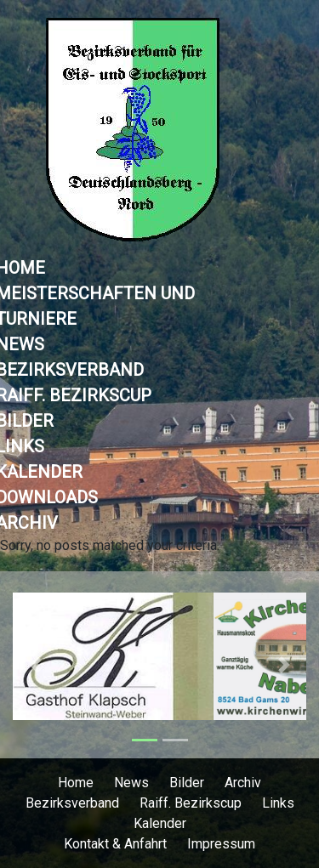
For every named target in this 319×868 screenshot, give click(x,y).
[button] (35, 665)
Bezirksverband (72, 803)
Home (76, 783)
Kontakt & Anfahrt (115, 844)
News (131, 783)
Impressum (221, 844)
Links (278, 803)
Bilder (187, 783)
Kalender (160, 823)
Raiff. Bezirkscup (191, 803)
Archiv (243, 783)
